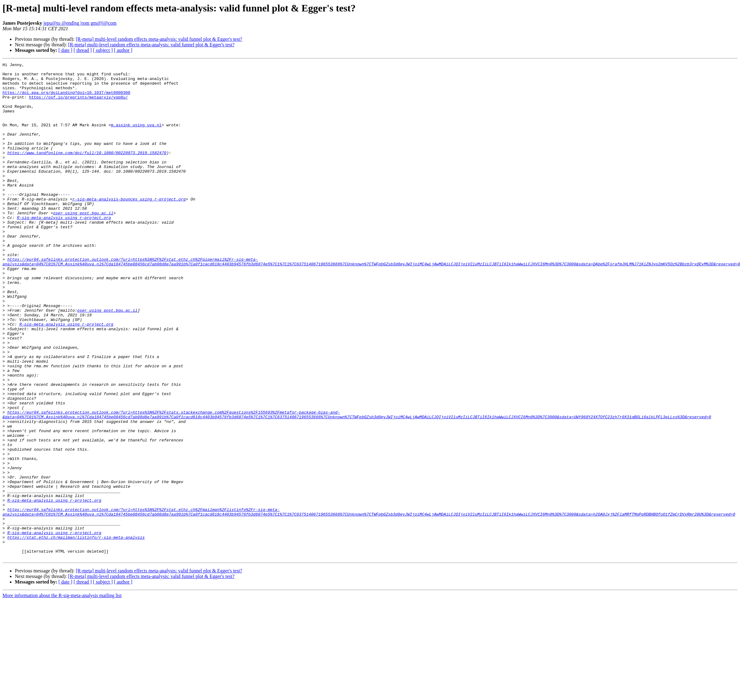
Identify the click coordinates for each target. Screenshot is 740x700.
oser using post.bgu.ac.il (83, 243)
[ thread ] (83, 50)
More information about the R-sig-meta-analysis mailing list (62, 695)
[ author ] (123, 50)
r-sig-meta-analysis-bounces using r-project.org (129, 227)
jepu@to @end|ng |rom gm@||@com (80, 23)
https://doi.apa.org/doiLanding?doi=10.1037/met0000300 (66, 99)
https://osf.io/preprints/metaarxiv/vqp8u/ (78, 104)
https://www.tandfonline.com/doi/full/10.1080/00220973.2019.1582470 (87, 171)
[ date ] (65, 50)
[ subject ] (103, 50)
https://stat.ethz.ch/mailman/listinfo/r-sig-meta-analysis (76, 633)
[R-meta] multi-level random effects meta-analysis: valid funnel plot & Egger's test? (159, 39)
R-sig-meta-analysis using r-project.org (64, 249)
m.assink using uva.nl (136, 138)
